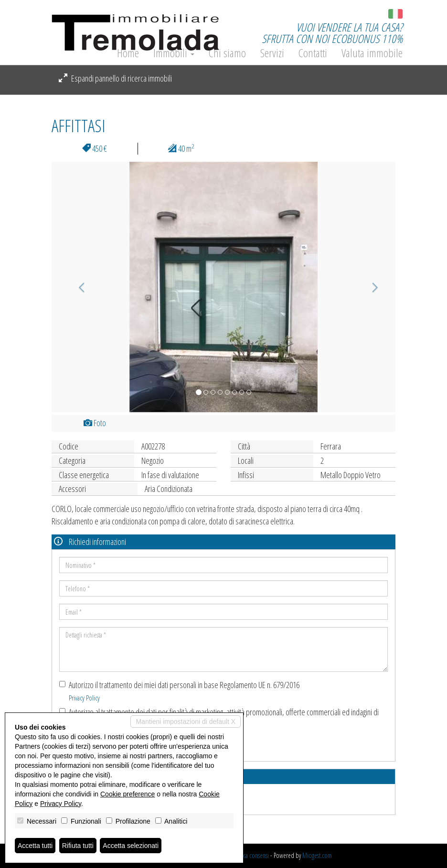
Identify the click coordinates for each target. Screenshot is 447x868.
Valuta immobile (372, 53)
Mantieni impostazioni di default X (186, 722)
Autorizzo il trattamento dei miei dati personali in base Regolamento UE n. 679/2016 (179, 691)
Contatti (313, 53)
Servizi (272, 53)
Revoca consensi (250, 855)
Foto (95, 423)
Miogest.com (317, 855)
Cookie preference (128, 794)
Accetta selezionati (131, 846)
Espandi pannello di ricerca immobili (115, 78)
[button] (77, 287)
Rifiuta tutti (78, 846)
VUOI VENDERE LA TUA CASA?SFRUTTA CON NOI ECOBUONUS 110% (332, 33)
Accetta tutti (35, 846)
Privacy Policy (84, 698)
